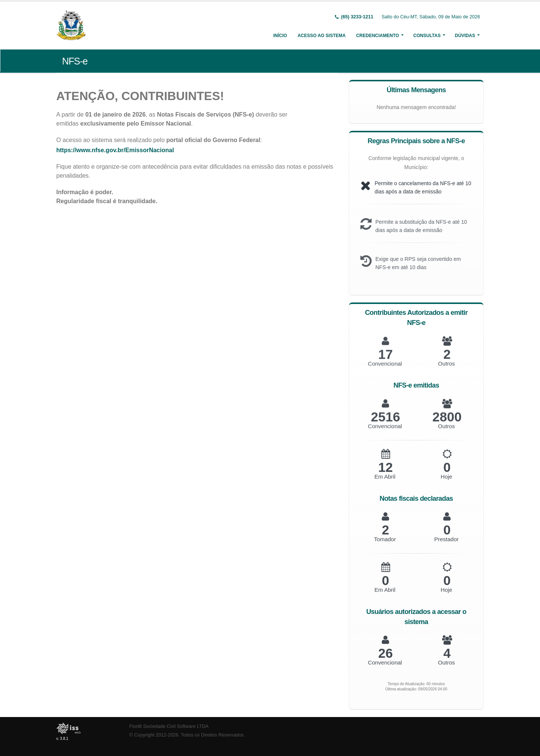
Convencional (385, 669)
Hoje (446, 483)
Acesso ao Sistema (321, 36)
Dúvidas (465, 36)
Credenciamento (378, 36)
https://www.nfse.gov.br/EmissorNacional (119, 150)
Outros (446, 669)
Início (280, 36)
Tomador (385, 546)
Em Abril (385, 483)
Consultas (427, 36)
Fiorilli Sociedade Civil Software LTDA (169, 726)
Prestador (446, 546)
